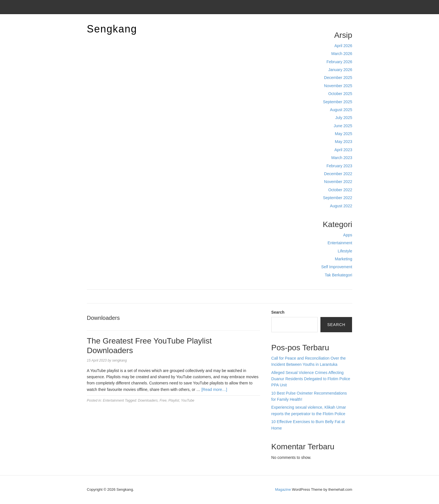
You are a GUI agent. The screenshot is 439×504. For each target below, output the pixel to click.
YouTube (188, 400)
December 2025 (338, 78)
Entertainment (340, 243)
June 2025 (343, 126)
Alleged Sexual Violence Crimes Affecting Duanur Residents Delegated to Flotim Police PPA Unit (311, 379)
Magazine (283, 489)
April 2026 (343, 46)
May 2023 (343, 142)
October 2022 (340, 190)
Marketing (343, 259)
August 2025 (341, 110)
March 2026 (342, 54)
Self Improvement (337, 267)
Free (163, 400)
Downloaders (148, 400)
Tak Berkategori (338, 275)
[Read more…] (214, 389)
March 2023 (342, 158)
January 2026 (340, 70)
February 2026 (339, 62)
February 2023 (339, 166)
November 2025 (338, 86)
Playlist (174, 400)
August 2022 (341, 206)
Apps (348, 235)
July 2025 (344, 118)
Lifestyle (345, 251)
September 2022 (338, 198)
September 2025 (338, 102)
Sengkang (112, 29)
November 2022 (338, 182)
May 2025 (343, 134)
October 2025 (340, 94)
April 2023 (343, 150)
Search (278, 312)
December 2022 (338, 174)
